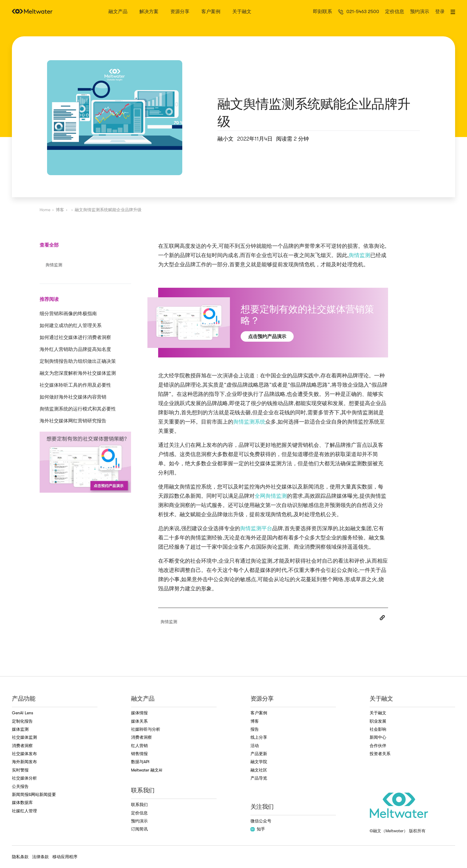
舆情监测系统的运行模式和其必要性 (78, 409)
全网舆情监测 (271, 496)
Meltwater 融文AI (147, 770)
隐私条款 (20, 857)
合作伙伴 (378, 746)
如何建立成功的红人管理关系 (71, 326)
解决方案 (149, 12)
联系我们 (139, 805)
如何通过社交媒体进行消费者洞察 (75, 337)
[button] (453, 12)
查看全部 (49, 245)
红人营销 (139, 746)
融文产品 (118, 12)
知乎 (258, 829)
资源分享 (180, 12)
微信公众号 (261, 821)
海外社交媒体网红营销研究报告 (73, 421)
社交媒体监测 (24, 737)
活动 (255, 746)
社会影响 (378, 729)
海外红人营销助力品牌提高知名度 (75, 349)
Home (45, 210)
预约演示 (420, 12)
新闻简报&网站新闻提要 (34, 794)
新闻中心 (378, 737)
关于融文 (242, 12)
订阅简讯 (139, 829)
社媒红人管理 (24, 811)
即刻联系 (323, 12)
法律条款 (41, 857)
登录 (440, 12)
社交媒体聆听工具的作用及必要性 (75, 385)
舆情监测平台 (256, 528)
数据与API (140, 762)
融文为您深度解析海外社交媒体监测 (78, 373)
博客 (60, 210)
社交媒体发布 (24, 754)
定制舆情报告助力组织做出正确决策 (78, 361)
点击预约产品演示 (267, 336)
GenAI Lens (22, 713)
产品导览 (259, 778)
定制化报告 (22, 721)
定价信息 (395, 12)
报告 (255, 729)
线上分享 (259, 737)
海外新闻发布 (24, 762)
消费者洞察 (22, 746)
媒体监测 (20, 729)
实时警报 (20, 770)
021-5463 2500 (363, 12)
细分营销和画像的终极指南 (68, 314)
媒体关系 (139, 721)
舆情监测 (359, 255)
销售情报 (139, 754)
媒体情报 (139, 713)
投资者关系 (380, 754)
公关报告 (20, 786)
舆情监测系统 (249, 422)
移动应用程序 (65, 857)
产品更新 (259, 754)
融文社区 (259, 770)
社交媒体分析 (24, 778)
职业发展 (378, 721)
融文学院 (259, 762)
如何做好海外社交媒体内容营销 (73, 397)
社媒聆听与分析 (146, 729)
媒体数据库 (22, 802)
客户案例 (211, 12)
